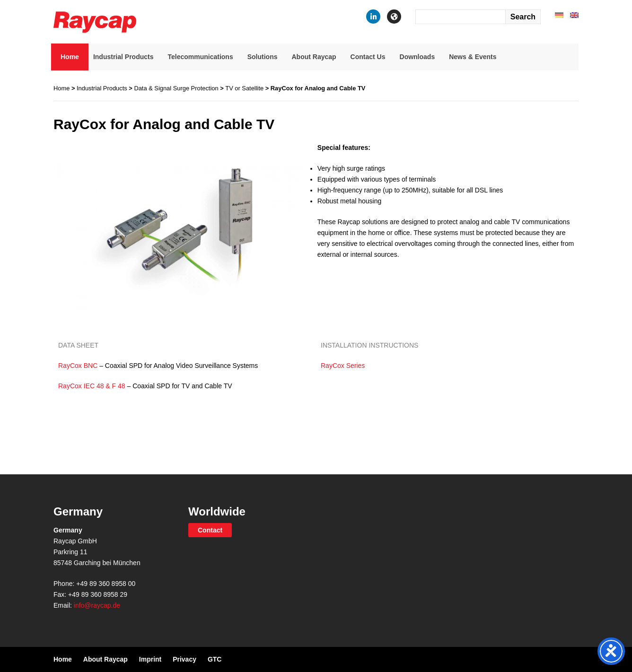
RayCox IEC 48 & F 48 (92, 386)
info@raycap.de (97, 605)
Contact (210, 530)
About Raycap (314, 57)
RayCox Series (343, 366)
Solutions (263, 57)
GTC (215, 659)
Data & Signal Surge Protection (176, 88)
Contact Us (368, 57)
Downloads (417, 57)
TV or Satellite (244, 88)
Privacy (184, 659)
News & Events (473, 57)
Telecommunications (200, 57)
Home (70, 57)
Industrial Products (123, 57)
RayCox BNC (78, 366)
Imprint (150, 659)
